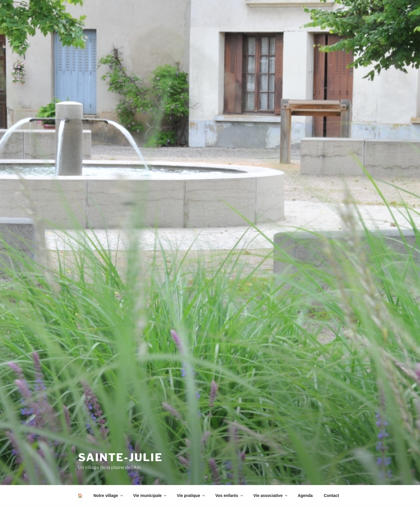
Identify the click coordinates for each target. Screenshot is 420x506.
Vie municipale (150, 496)
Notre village (109, 496)
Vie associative (271, 496)
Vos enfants (229, 496)
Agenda (305, 496)
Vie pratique (191, 496)
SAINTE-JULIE (120, 457)
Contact (331, 496)
